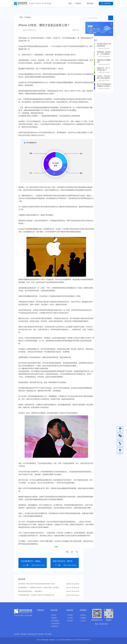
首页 (70, 3)
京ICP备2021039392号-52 (82, 640)
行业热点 (28, 17)
